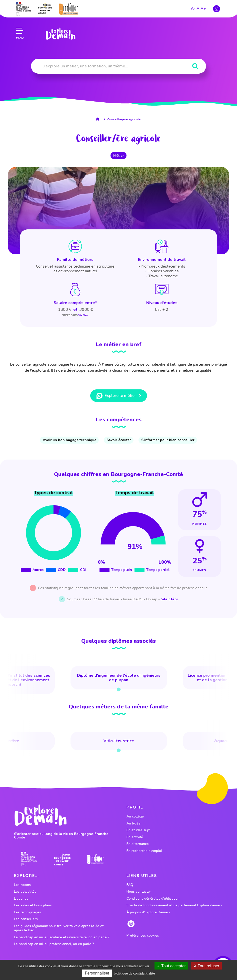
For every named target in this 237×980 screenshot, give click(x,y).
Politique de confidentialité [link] (134, 973)
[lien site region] (45, 8)
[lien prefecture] (23, 8)
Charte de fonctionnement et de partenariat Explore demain (174, 905)
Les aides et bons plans (33, 905)
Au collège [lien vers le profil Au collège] (135, 817)
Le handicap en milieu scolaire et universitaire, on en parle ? (62, 937)
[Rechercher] (195, 67)
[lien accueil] (99, 119)
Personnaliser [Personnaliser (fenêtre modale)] (97, 973)
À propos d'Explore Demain (148, 912)
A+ (203, 8)
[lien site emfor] (69, 8)
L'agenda (21, 899)
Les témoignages (27, 912)
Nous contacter (139, 892)
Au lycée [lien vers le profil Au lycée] (133, 823)
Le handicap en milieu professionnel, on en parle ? (54, 944)
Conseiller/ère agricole (124, 119)
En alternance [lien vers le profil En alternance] (138, 844)
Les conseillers (26, 919)
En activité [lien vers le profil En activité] (135, 837)
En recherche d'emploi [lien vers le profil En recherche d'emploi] (144, 851)
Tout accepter (171, 966)
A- (193, 8)
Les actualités (25, 892)
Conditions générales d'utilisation (153, 899)
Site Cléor (83, 315)
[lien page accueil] (60, 33)
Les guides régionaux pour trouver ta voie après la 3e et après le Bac (59, 928)
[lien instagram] (216, 8)
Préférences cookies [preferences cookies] (143, 936)
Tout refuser (206, 966)
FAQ (130, 885)
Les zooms (22, 885)
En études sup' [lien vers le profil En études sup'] (138, 830)
